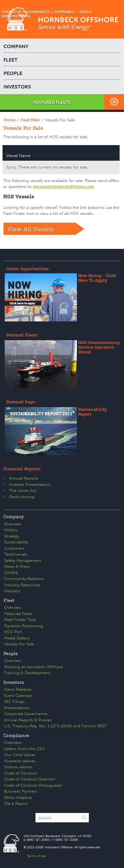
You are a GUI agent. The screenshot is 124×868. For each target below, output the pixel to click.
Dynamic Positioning (24, 626)
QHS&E (11, 573)
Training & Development (27, 673)
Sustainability (16, 542)
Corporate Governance (26, 714)
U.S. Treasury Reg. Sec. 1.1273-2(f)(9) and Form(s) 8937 (55, 726)
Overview (13, 524)
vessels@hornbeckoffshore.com (63, 187)
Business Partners (21, 791)
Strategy (12, 536)
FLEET (11, 60)
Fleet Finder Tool (20, 620)
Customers (14, 548)
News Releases (18, 689)
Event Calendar (18, 696)
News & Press (17, 566)
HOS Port (13, 632)
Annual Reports (24, 478)
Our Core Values (20, 755)
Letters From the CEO (24, 749)
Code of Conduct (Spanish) (30, 779)
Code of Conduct (20, 773)
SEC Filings (14, 701)
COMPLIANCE (65, 12)
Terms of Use (36, 856)
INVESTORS (17, 87)
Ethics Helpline (18, 797)
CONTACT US (11, 12)
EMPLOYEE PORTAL (16, 16)
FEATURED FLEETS (52, 102)
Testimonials (16, 554)
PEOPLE (13, 73)
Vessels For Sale (19, 644)
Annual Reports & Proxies (28, 720)
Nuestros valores (20, 761)
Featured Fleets (18, 614)
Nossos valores (18, 767)
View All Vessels (30, 229)
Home (10, 120)
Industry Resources (22, 585)
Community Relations (24, 579)
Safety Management (23, 560)
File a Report (16, 803)
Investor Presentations (30, 484)
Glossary (12, 591)
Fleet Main (30, 120)
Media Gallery (17, 638)
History (11, 530)
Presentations (17, 708)
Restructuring (22, 497)
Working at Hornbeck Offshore (33, 667)
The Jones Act (23, 490)
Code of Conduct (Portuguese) (33, 785)
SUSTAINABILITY (38, 12)
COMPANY (16, 46)
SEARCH (85, 12)
